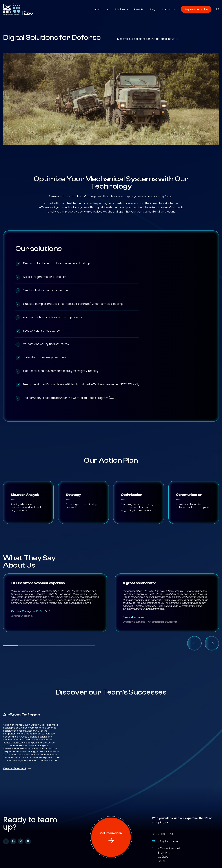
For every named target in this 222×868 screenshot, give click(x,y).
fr (217, 9)
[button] (196, 9)
